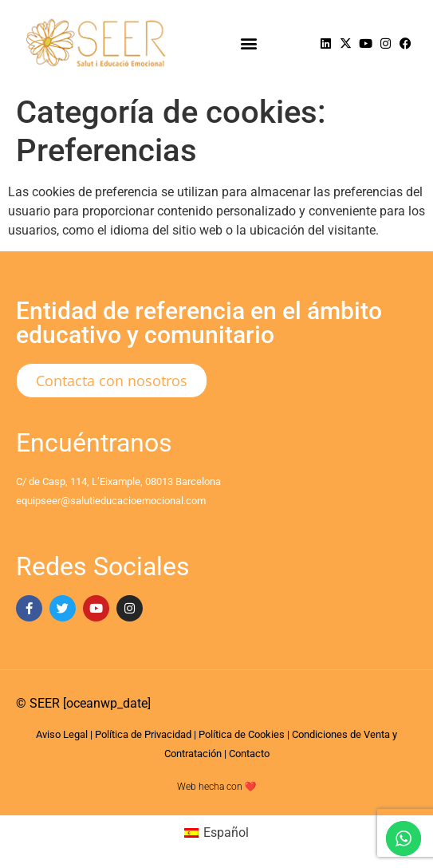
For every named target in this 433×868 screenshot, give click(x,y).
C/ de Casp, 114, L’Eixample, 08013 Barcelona (118, 481)
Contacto (249, 754)
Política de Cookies (242, 734)
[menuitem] (216, 833)
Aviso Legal (62, 734)
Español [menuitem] (226, 832)
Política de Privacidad (143, 734)
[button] (248, 43)
